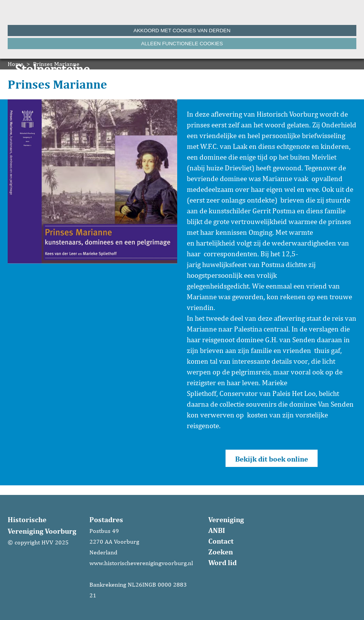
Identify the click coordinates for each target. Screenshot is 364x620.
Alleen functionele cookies (182, 44)
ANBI (217, 530)
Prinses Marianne (56, 64)
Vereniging (226, 519)
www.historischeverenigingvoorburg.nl (141, 563)
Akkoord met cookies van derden (182, 31)
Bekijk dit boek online (272, 459)
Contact (221, 541)
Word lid (222, 562)
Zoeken (221, 552)
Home (16, 64)
